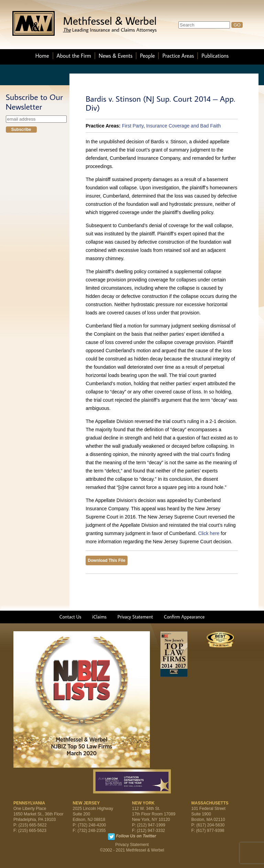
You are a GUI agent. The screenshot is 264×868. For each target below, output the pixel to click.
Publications (215, 56)
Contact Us (70, 617)
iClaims (99, 617)
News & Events (115, 56)
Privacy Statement (135, 617)
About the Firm (74, 56)
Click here (209, 533)
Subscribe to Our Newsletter (34, 102)
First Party (133, 126)
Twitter (111, 837)
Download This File (106, 560)
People (147, 56)
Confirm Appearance (184, 617)
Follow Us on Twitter (136, 836)
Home (42, 56)
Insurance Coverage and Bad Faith (183, 126)
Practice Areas (178, 56)
